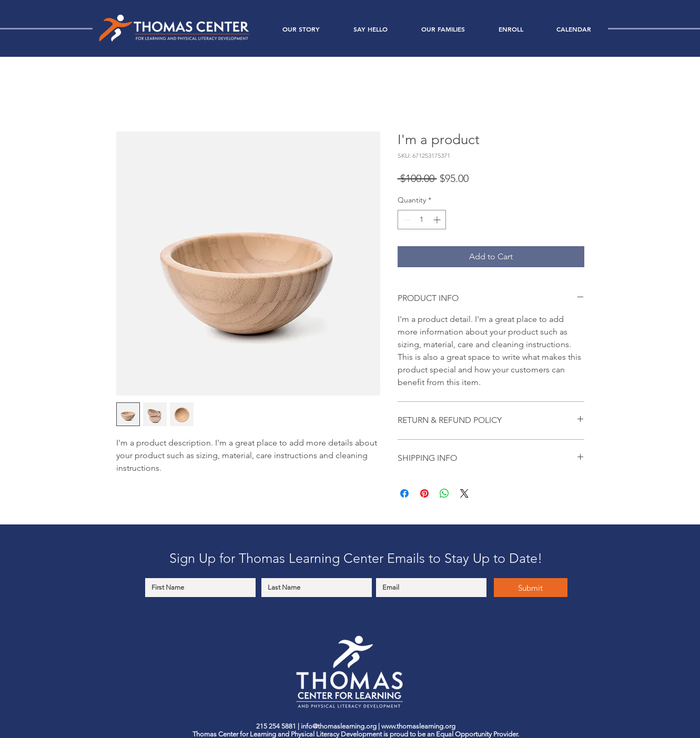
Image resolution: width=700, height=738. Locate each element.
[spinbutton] (422, 220)
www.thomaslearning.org (418, 726)
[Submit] (531, 588)
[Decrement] (406, 220)
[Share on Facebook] (404, 493)
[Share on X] (464, 493)
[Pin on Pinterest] (424, 493)
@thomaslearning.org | (347, 726)
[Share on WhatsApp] (444, 493)
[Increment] (438, 220)
